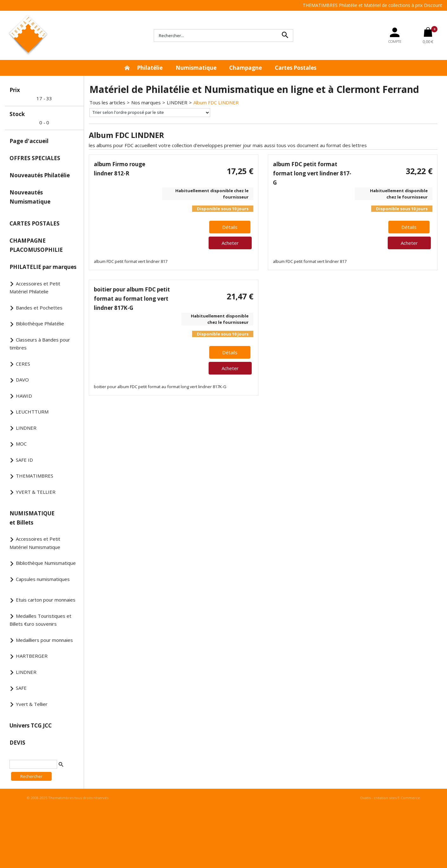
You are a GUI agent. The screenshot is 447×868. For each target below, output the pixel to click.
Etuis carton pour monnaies (46, 600)
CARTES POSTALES (35, 223)
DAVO (22, 380)
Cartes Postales (296, 68)
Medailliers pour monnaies (44, 640)
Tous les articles (107, 102)
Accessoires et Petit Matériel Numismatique (35, 543)
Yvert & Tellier (32, 704)
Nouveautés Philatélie (40, 175)
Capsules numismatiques (43, 579)
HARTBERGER (32, 656)
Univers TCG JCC (31, 725)
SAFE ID (24, 460)
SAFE (21, 688)
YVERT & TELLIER (36, 492)
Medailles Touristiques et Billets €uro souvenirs (40, 620)
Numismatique (196, 68)
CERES (23, 364)
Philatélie (150, 68)
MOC (21, 444)
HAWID (24, 396)
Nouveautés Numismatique (30, 197)
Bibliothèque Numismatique (46, 563)
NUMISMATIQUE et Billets (32, 518)
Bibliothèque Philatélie (40, 323)
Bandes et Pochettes (39, 308)
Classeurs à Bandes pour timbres (40, 344)
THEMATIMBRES (35, 476)
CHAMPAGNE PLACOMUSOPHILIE (36, 245)
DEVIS (17, 743)
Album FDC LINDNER (216, 102)
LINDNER (26, 428)
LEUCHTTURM (32, 412)
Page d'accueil (29, 141)
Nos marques (146, 102)
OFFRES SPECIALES (35, 158)
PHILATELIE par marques (43, 267)
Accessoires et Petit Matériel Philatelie (35, 288)
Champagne (246, 68)
